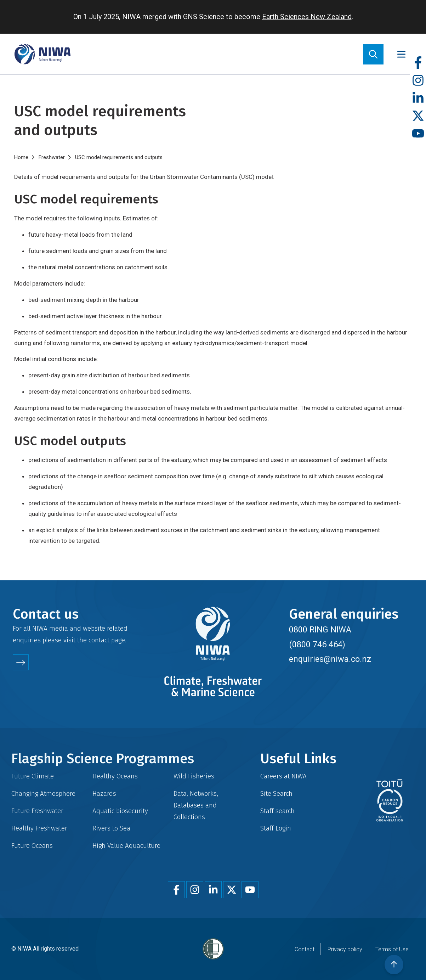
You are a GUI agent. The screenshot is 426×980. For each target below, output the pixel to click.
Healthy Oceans (115, 776)
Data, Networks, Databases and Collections (196, 805)
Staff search (277, 811)
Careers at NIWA (283, 776)
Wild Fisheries (194, 776)
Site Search (276, 793)
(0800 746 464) (317, 644)
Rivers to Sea (111, 828)
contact (99, 640)
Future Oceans (32, 846)
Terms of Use (392, 949)
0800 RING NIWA (320, 630)
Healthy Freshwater (39, 828)
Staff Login (276, 828)
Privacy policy (345, 949)
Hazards (104, 793)
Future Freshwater (37, 811)
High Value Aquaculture (126, 846)
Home (21, 157)
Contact (305, 949)
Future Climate (33, 776)
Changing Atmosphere (43, 793)
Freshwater (52, 157)
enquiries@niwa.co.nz (330, 659)
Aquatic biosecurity (120, 811)
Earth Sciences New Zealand (307, 17)
